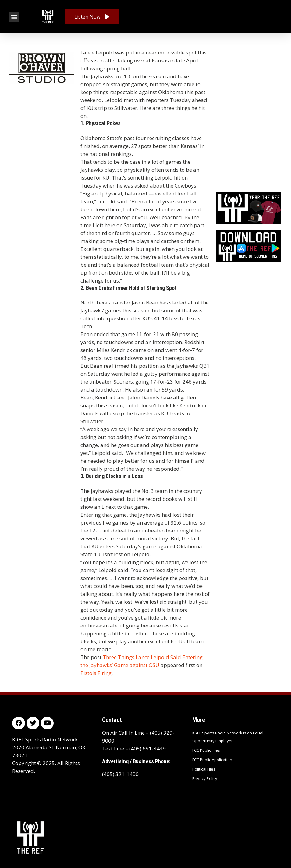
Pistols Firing (96, 673)
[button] (14, 17)
